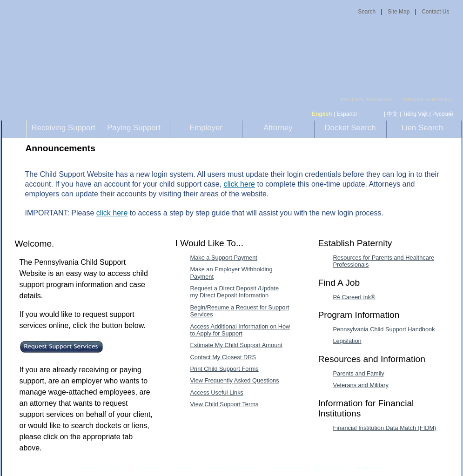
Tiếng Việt (415, 114)
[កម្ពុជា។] (372, 114)
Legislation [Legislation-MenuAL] (347, 341)
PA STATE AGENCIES (366, 99)
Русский (443, 114)
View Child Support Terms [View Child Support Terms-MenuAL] (225, 404)
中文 (392, 114)
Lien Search (423, 128)
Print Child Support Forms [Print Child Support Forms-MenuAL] (225, 369)
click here (239, 184)
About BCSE (329, 468)
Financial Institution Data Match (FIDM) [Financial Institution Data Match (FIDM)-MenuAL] (385, 428)
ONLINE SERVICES (427, 99)
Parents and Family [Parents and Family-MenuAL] (359, 373)
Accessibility (286, 468)
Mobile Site (370, 468)
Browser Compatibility (234, 468)
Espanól (346, 114)
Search (367, 12)
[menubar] (369, 99)
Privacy (116, 468)
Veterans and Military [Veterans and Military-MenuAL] (361, 385)
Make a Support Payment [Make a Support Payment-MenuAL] (224, 258)
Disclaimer (150, 468)
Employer (206, 128)
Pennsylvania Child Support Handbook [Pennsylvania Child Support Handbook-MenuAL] (384, 329)
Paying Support (134, 128)
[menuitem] (369, 99)
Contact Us (435, 12)
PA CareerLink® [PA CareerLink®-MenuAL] (354, 297)
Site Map (399, 12)
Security (185, 468)
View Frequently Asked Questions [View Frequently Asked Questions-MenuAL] (235, 380)
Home (87, 468)
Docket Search (350, 128)
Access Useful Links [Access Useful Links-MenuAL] (217, 392)
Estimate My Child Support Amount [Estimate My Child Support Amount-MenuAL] (236, 345)
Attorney (278, 128)
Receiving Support (64, 128)
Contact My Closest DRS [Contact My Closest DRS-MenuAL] (223, 357)
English (322, 114)
